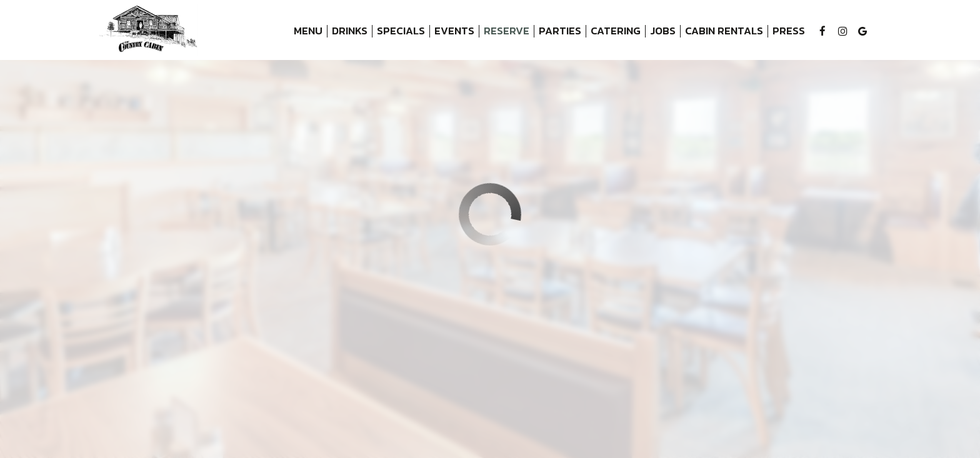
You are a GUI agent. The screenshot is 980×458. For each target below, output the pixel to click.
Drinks (350, 31)
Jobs (663, 31)
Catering (616, 31)
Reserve (507, 31)
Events (454, 31)
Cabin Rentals (722, 31)
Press (789, 31)
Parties (560, 31)
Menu (308, 31)
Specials (401, 31)
